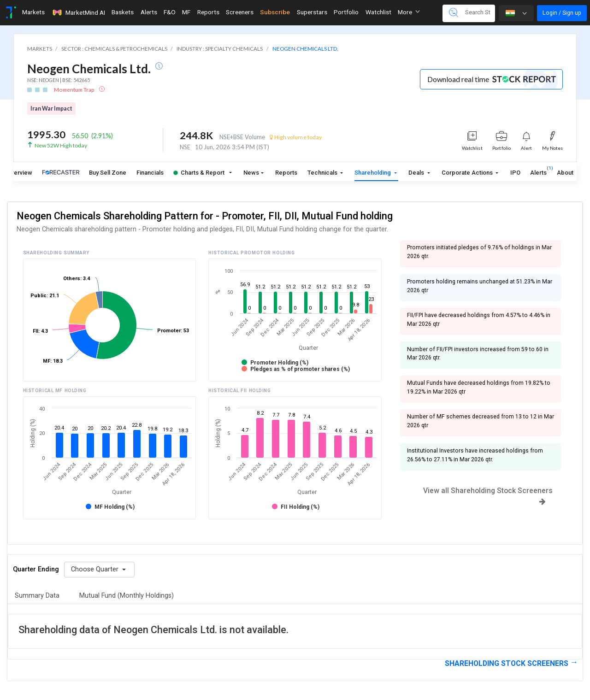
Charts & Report (199, 173)
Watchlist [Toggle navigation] (378, 12)
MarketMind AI (78, 12)
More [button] (409, 12)
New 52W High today (61, 145)
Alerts (538, 171)
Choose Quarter (96, 569)
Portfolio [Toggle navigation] (346, 12)
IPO (515, 173)
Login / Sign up (562, 13)
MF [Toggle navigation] (186, 12)
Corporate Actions (468, 173)
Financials (150, 173)
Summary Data (37, 596)
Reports (286, 173)
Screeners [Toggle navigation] (240, 12)
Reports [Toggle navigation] (208, 12)
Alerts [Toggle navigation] (149, 12)
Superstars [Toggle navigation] (312, 12)
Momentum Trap (74, 90)
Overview (20, 173)
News (251, 173)
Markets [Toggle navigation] (33, 12)
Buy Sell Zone (108, 173)
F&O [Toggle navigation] (170, 12)
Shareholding (373, 173)
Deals (417, 173)
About (565, 173)
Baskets (123, 12)
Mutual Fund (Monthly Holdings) (127, 596)
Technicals (323, 173)
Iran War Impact (51, 109)
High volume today (296, 137)
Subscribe (275, 12)
